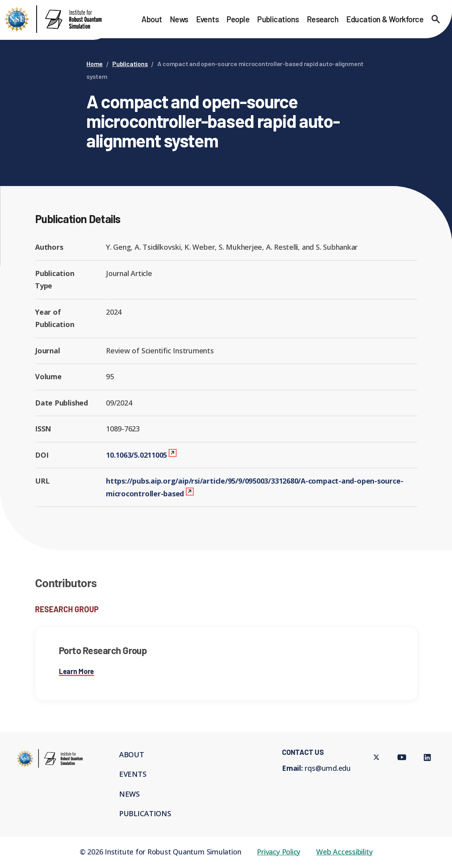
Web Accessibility (344, 852)
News (179, 19)
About (152, 19)
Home (95, 64)
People (238, 19)
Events (208, 19)
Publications (278, 19)
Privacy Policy (279, 852)
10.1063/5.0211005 (136, 455)
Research (323, 19)
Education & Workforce (385, 19)
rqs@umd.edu (328, 768)
